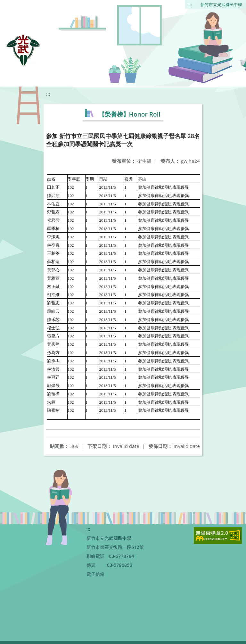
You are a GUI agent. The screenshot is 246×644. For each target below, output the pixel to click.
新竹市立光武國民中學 (221, 4)
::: (190, 4)
